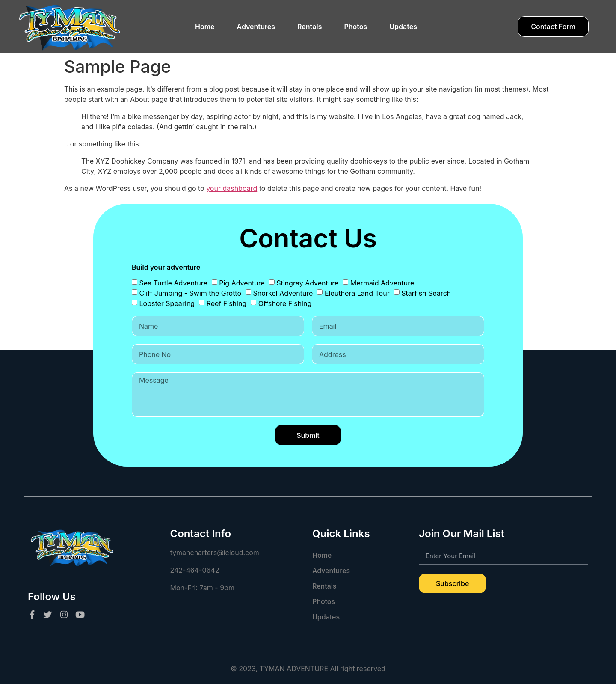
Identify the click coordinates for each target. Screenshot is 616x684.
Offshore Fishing (285, 303)
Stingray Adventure (307, 283)
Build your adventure (166, 268)
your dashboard (232, 188)
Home (205, 27)
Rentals (309, 27)
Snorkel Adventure (283, 293)
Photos (355, 27)
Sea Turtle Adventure (173, 283)
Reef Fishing (227, 303)
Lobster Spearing (167, 303)
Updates (403, 27)
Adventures (256, 27)
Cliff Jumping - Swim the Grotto (191, 293)
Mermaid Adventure (382, 283)
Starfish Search (426, 293)
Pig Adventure (242, 283)
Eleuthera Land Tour (357, 293)
